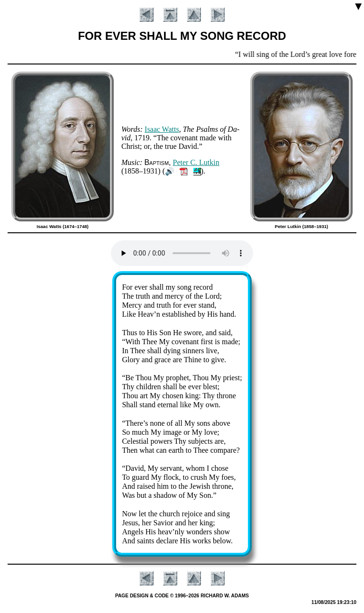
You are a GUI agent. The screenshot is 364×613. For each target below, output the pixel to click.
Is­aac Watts (162, 129)
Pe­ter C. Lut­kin (196, 162)
